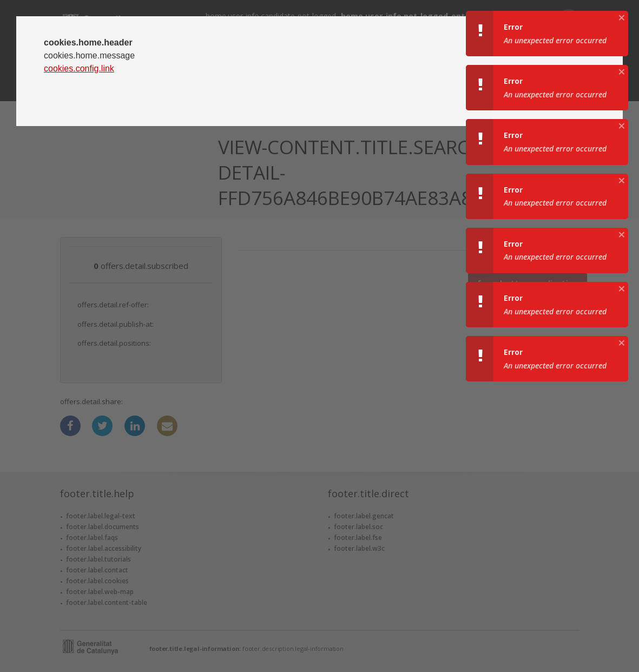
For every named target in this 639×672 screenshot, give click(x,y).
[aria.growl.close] (622, 17)
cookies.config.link (79, 68)
